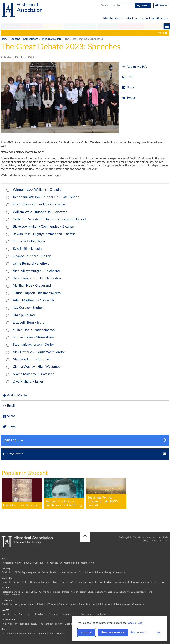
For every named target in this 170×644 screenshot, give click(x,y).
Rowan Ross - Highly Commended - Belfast (44, 234)
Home (4, 39)
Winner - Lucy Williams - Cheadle (37, 190)
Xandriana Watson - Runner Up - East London (46, 197)
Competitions (31, 39)
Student (54, 26)
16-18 (42, 33)
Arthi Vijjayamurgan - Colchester (37, 271)
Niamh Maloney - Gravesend (34, 374)
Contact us (130, 18)
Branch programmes (62, 614)
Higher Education (80, 26)
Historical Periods (37, 604)
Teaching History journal (116, 582)
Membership (112, 18)
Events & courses (11, 595)
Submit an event (122, 604)
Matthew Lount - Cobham (32, 359)
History (59, 624)
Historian (107, 26)
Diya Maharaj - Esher (28, 381)
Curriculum (7, 573)
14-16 (30, 33)
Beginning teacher (31, 573)
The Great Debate (51, 39)
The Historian (46, 624)
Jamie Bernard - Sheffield (31, 263)
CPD (17, 573)
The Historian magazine (14, 604)
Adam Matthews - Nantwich (33, 300)
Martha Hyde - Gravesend (32, 286)
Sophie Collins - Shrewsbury (33, 337)
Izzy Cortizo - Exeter (28, 308)
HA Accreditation (68, 573)
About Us (28, 563)
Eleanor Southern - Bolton (32, 256)
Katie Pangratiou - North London (37, 278)
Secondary (32, 26)
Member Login (71, 563)
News (18, 563)
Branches (91, 604)
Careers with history (142, 33)
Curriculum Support (12, 582)
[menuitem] (10, 27)
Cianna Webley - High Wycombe (37, 367)
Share (128, 88)
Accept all (86, 632)
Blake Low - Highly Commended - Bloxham (44, 227)
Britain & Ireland (29, 634)
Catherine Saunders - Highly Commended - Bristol (49, 219)
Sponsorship (87, 614)
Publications (131, 26)
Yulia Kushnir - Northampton (34, 330)
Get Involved (41, 563)
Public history (105, 604)
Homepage (7, 563)
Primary (10, 26)
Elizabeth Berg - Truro (29, 322)
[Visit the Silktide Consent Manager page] (159, 633)
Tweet (129, 98)
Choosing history (116, 33)
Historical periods (12, 33)
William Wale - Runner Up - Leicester (40, 212)
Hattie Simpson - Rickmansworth (37, 293)
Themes (52, 604)
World (52, 634)
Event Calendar (9, 614)
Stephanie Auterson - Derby (33, 345)
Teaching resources (141, 582)
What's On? (44, 614)
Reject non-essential (113, 632)
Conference (119, 573)
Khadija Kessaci (24, 315)
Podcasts (154, 26)
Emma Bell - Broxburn (29, 241)
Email (128, 77)
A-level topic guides (61, 33)
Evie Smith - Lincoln (27, 249)
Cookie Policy (136, 623)
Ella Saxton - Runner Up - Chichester (39, 204)
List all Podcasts (10, 634)
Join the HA (56, 563)
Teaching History (29, 624)
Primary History (103, 573)
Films (149, 592)
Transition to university (89, 33)
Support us (147, 18)
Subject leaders (50, 573)
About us (162, 18)
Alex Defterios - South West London (39, 352)
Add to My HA (134, 67)
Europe (43, 634)
